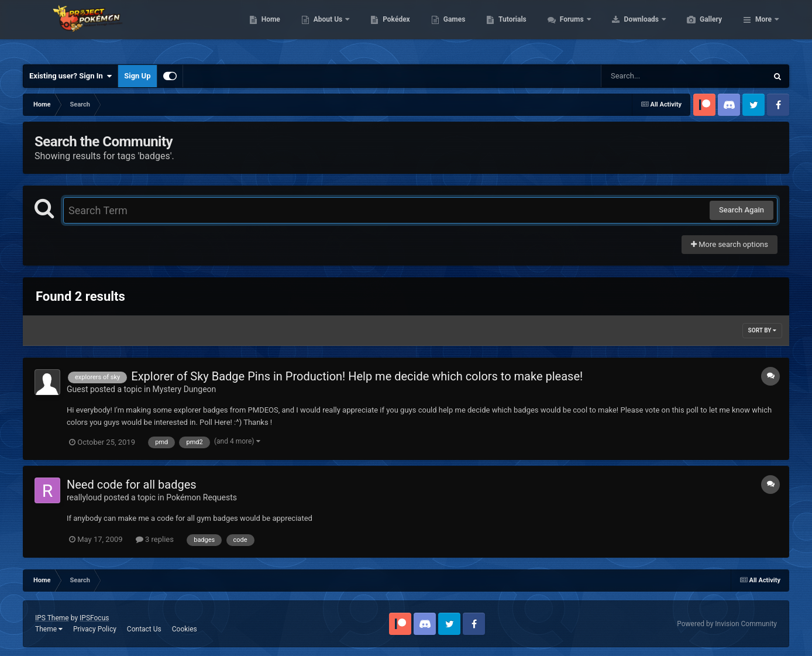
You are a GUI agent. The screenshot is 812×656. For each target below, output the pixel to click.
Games (510, 29)
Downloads (698, 29)
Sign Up (137, 76)
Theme (49, 629)
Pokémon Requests (202, 497)
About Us (384, 29)
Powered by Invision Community (727, 624)
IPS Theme (52, 618)
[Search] (655, 76)
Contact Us (144, 629)
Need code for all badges (132, 485)
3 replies (155, 539)
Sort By (762, 330)
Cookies (185, 629)
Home (326, 29)
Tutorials (567, 29)
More (763, 29)
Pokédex (452, 29)
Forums (628, 29)
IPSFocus (94, 618)
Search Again (742, 210)
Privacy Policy (95, 629)
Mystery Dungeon (185, 389)
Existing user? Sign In (70, 76)
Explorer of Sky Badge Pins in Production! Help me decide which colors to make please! (357, 376)
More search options (730, 244)
